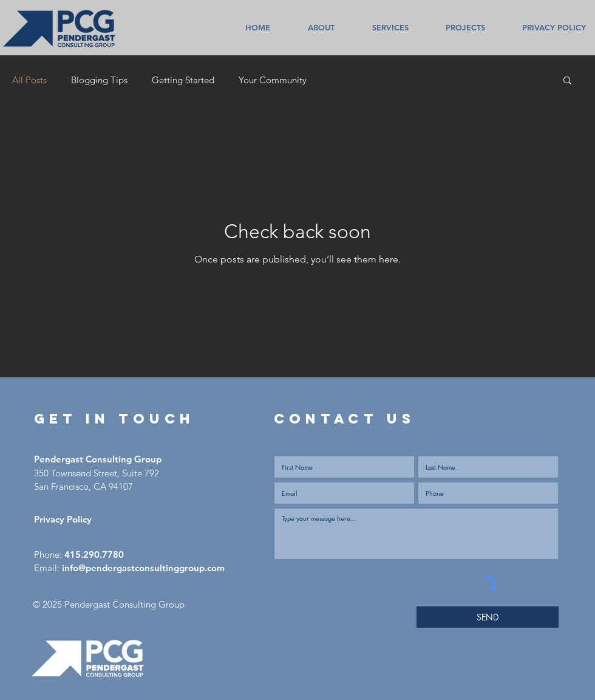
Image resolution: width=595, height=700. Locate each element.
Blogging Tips (99, 80)
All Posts (29, 80)
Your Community (273, 80)
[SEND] (488, 617)
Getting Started (183, 80)
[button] (567, 81)
